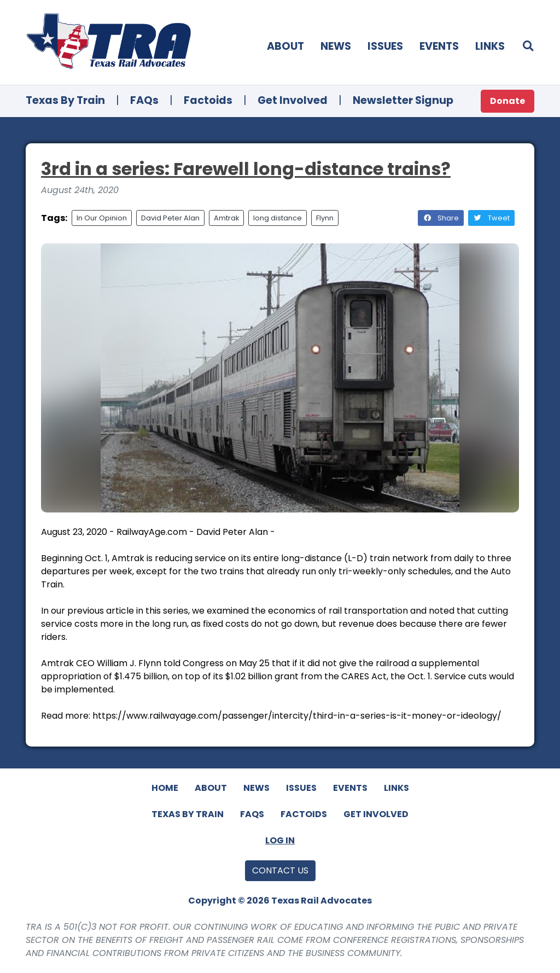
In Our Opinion (102, 218)
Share (441, 218)
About (285, 46)
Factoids (208, 100)
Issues (385, 46)
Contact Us (280, 870)
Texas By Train (65, 100)
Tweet (491, 218)
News (336, 46)
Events (439, 46)
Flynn (325, 218)
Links (490, 46)
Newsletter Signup (403, 100)
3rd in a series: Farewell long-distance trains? (246, 169)
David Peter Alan (170, 218)
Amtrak (226, 218)
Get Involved (293, 100)
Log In (280, 840)
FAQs (144, 100)
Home (165, 788)
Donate (507, 101)
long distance (278, 218)
